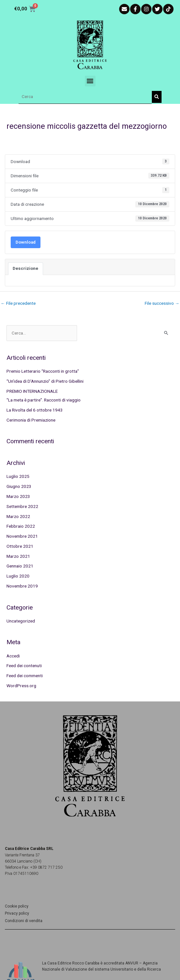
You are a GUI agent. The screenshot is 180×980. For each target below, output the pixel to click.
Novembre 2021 (22, 536)
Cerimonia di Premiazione (31, 420)
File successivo (162, 303)
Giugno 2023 (19, 486)
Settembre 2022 (22, 506)
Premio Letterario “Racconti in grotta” (43, 371)
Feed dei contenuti (24, 666)
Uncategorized (21, 621)
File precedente (18, 303)
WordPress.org (21, 686)
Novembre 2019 (22, 586)
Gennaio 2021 (20, 566)
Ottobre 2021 (20, 546)
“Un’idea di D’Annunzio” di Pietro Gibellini (45, 381)
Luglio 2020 (18, 576)
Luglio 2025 (18, 476)
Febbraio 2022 (21, 526)
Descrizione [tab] (25, 268)
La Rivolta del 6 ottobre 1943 (35, 410)
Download (26, 242)
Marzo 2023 (18, 496)
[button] (90, 81)
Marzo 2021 (18, 556)
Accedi (13, 656)
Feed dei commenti (25, 676)
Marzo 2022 (18, 516)
